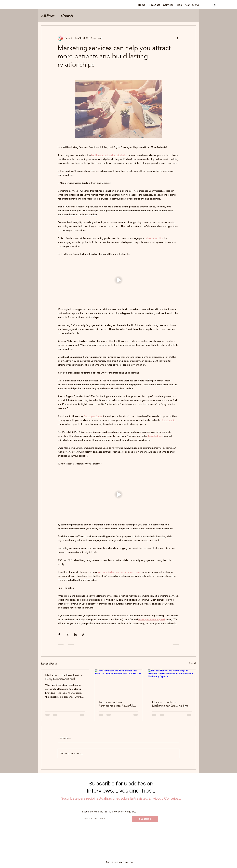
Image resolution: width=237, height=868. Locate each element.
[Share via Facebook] (59, 635)
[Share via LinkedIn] (75, 635)
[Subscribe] (145, 819)
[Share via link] (83, 635)
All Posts (48, 16)
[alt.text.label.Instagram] (214, 5)
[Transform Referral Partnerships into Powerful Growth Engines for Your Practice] (119, 683)
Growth (67, 16)
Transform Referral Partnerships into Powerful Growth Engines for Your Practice (116, 704)
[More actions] (177, 38)
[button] (118, 280)
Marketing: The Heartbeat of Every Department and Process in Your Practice (64, 677)
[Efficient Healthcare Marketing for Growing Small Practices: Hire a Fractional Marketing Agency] (172, 683)
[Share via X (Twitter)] (67, 635)
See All (193, 663)
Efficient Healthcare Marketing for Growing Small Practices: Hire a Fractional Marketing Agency (171, 704)
